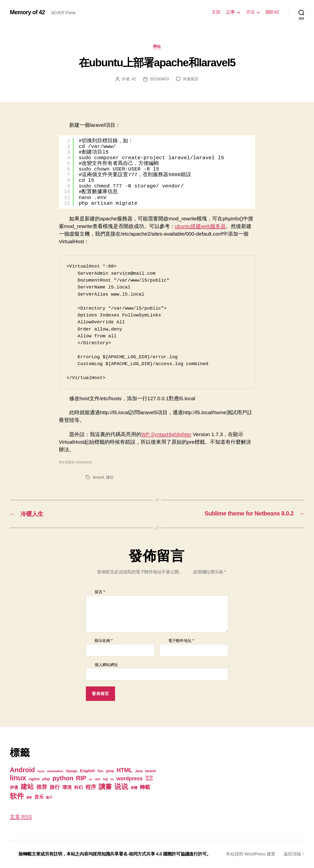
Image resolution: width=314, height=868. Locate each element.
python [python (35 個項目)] (63, 778)
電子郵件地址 (181, 641)
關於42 (272, 12)
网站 (157, 46)
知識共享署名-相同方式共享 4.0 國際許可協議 (145, 854)
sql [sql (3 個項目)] (105, 779)
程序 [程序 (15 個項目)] (91, 787)
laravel (98, 477)
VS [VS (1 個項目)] (112, 779)
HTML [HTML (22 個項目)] (124, 770)
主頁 (216, 12)
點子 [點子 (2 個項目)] (49, 797)
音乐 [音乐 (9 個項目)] (39, 797)
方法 (250, 12)
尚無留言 (191, 79)
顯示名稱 (104, 641)
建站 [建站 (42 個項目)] (27, 787)
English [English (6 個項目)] (87, 771)
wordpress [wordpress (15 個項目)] (129, 778)
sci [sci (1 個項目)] (91, 779)
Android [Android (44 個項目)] (22, 770)
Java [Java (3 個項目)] (139, 771)
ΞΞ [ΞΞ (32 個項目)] (149, 778)
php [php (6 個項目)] (46, 779)
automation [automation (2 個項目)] (55, 771)
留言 (100, 592)
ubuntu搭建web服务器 (200, 226)
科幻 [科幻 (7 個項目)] (78, 787)
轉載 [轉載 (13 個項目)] (145, 787)
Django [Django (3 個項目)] (72, 771)
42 (134, 79)
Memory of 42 (27, 12)
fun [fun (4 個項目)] (100, 771)
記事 (231, 12)
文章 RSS (21, 817)
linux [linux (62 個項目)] (18, 778)
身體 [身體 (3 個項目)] (134, 788)
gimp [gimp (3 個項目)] (110, 771)
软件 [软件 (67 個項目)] (17, 796)
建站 (110, 477)
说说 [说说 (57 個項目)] (121, 786)
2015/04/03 (159, 79)
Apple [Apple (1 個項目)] (41, 771)
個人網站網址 (106, 665)
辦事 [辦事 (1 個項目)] (29, 797)
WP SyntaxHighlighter (166, 434)
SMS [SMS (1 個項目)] (98, 779)
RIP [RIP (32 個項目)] (81, 778)
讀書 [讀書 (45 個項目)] (105, 787)
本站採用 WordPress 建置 (250, 854)
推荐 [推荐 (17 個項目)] (42, 787)
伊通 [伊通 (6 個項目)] (14, 787)
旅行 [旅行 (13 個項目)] (55, 787)
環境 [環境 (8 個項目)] (67, 787)
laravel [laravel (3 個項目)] (150, 771)
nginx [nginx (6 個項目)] (34, 779)
